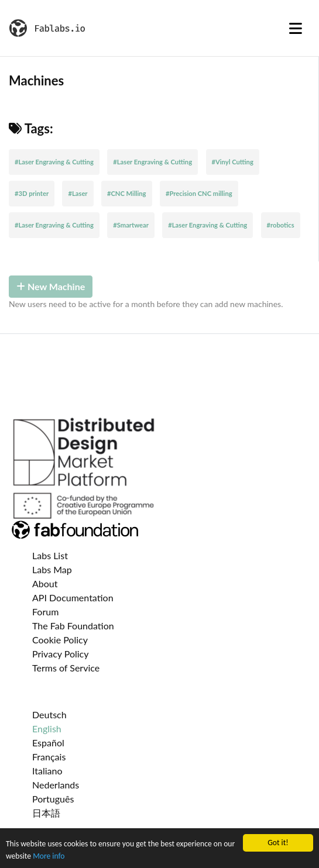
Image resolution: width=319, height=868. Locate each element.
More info (49, 856)
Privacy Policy (61, 654)
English (47, 728)
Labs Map (52, 569)
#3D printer (32, 193)
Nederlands (56, 785)
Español (48, 743)
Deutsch (49, 714)
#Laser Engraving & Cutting (54, 162)
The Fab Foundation (73, 626)
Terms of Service (66, 668)
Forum (45, 612)
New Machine (51, 286)
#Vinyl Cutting (233, 162)
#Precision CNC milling (199, 193)
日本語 (46, 813)
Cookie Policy (60, 640)
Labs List (50, 555)
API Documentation (73, 597)
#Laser (78, 193)
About (45, 583)
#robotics (281, 225)
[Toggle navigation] (296, 28)
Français (49, 757)
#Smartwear (131, 225)
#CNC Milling (127, 193)
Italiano (47, 771)
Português (53, 799)
